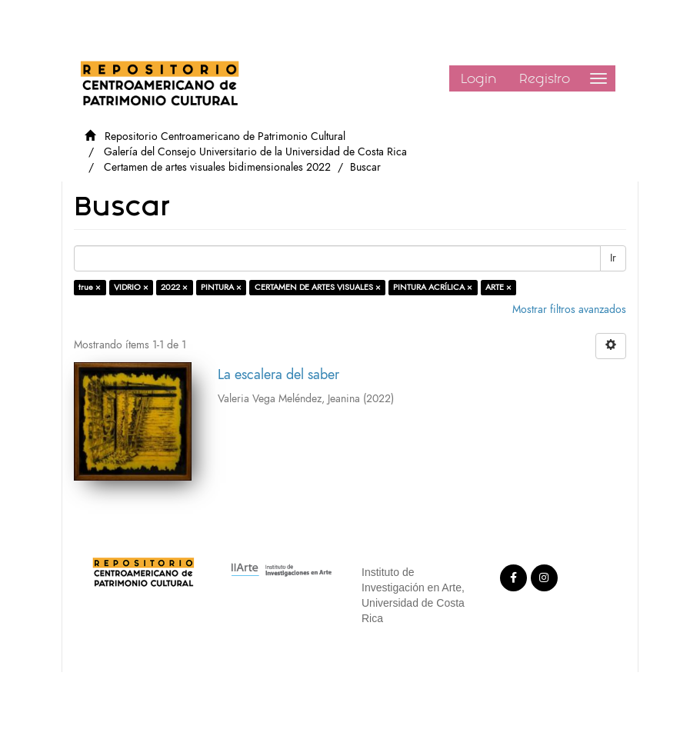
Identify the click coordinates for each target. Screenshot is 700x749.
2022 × (174, 287)
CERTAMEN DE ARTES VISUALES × (318, 287)
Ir (613, 258)
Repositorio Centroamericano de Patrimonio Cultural (225, 136)
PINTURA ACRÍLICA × (433, 287)
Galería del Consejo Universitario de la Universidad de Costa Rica (255, 152)
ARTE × (498, 287)
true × (90, 287)
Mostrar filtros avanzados (569, 310)
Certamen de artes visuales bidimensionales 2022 (217, 167)
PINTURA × (221, 287)
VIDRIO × (131, 287)
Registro (545, 78)
